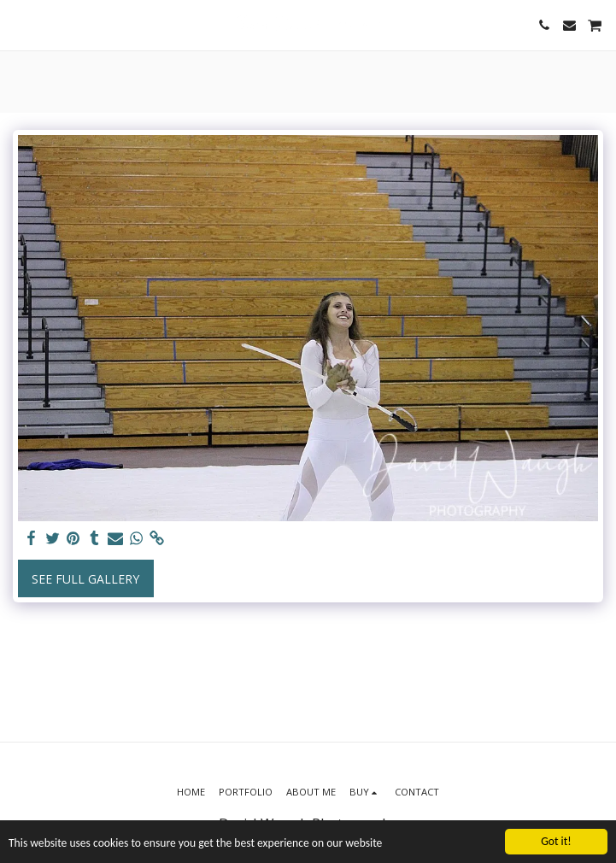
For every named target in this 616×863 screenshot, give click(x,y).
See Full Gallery (85, 579)
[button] (19, 24)
